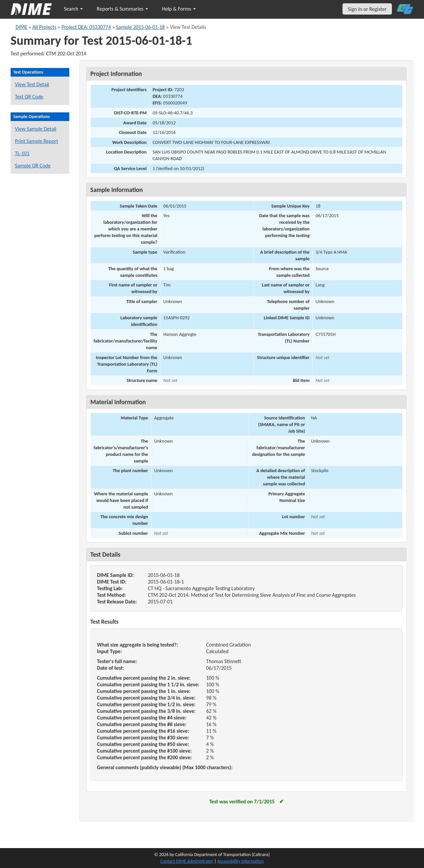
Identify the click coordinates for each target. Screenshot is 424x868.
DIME (21, 27)
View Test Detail (32, 84)
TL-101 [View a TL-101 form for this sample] (22, 153)
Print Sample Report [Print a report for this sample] (36, 141)
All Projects (44, 27)
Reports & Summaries (122, 9)
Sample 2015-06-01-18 (140, 27)
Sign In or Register (367, 9)
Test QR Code (29, 97)
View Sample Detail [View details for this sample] (36, 129)
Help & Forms (179, 9)
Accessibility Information (240, 861)
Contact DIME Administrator (187, 861)
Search (73, 9)
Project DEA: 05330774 (86, 27)
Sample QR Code (33, 166)
